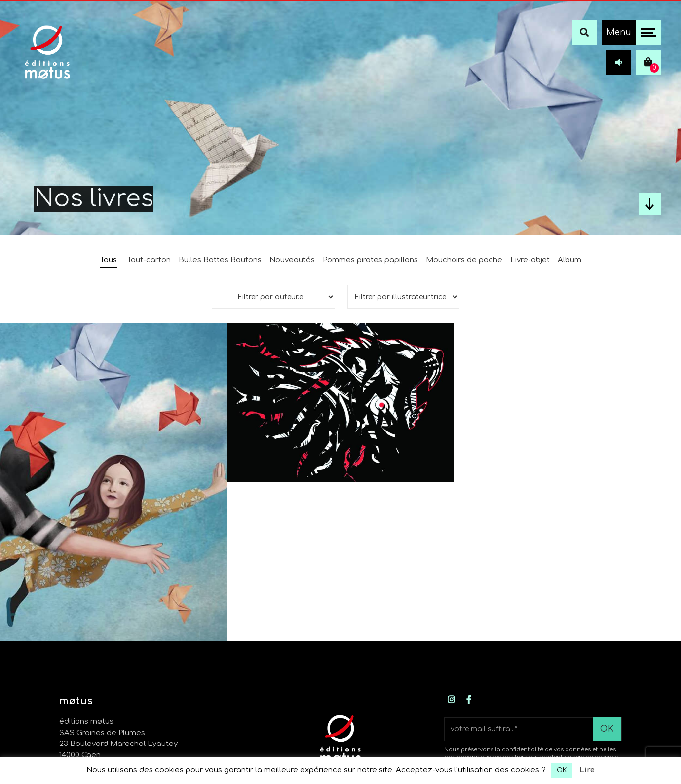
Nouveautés (292, 260)
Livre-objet (530, 260)
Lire (587, 770)
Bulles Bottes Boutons (220, 260)
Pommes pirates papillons (370, 260)
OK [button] (562, 770)
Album (569, 260)
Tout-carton (149, 260)
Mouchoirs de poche (464, 260)
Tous (109, 260)
